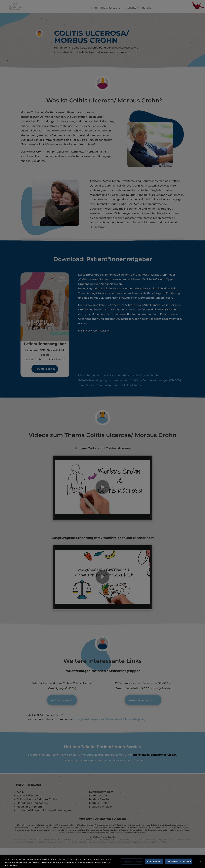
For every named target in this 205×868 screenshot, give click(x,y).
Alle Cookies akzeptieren (179, 861)
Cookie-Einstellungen (132, 861)
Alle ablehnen (154, 861)
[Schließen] (200, 861)
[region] (102, 862)
